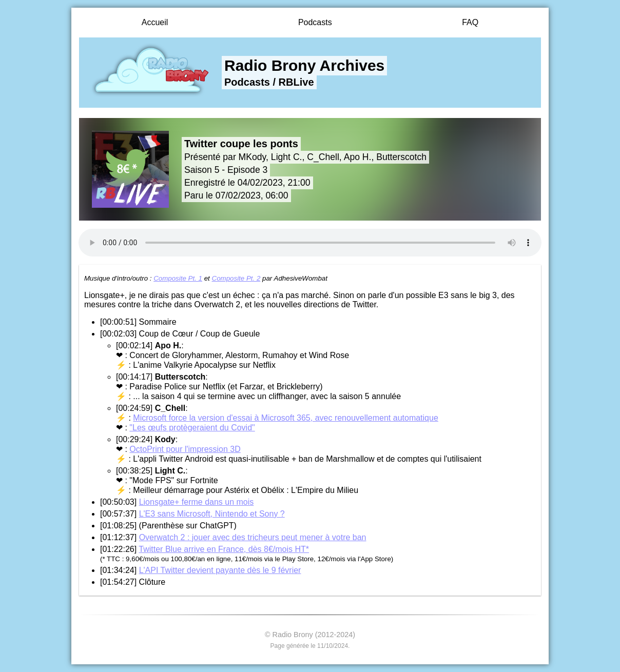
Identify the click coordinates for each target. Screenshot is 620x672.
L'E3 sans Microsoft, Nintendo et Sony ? (212, 514)
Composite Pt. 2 (236, 278)
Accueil (155, 22)
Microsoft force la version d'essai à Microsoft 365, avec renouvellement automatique (285, 418)
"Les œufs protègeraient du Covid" (192, 428)
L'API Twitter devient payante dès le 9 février (220, 570)
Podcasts (315, 22)
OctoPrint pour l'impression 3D (185, 449)
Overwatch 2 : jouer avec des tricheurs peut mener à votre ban (253, 537)
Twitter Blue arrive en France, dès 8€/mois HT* (224, 549)
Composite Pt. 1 (178, 278)
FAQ (470, 22)
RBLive (296, 82)
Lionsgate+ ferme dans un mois (197, 502)
